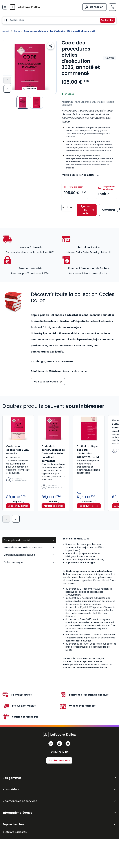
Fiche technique (29, 562)
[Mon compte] (94, 7)
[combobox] (59, 20)
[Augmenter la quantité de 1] (71, 208)
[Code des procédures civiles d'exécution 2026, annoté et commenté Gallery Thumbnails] (30, 102)
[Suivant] (7, 89)
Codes (17, 31)
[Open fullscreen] (30, 67)
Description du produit (29, 540)
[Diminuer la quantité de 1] (63, 208)
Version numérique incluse (29, 555)
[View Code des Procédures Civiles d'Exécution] (23, 102)
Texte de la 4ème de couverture (29, 547)
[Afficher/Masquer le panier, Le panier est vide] (113, 7)
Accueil (6, 31)
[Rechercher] (106, 20)
